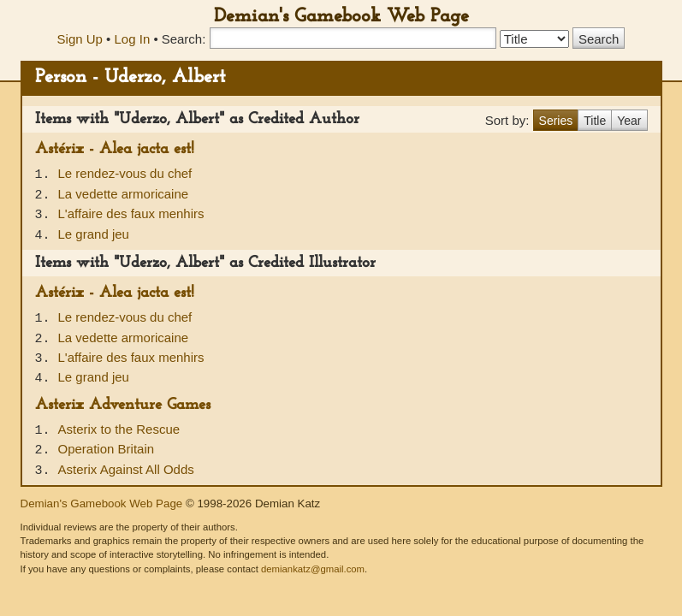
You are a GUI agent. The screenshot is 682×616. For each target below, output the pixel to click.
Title (595, 121)
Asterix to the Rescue (119, 429)
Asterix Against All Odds (126, 469)
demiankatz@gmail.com (313, 569)
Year (629, 121)
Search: (184, 39)
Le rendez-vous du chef (125, 173)
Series (556, 121)
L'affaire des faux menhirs (131, 213)
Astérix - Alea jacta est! (115, 149)
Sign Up (80, 39)
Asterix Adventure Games (123, 405)
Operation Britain (107, 449)
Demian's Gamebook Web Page (341, 17)
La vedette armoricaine (124, 194)
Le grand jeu (94, 234)
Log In (133, 39)
